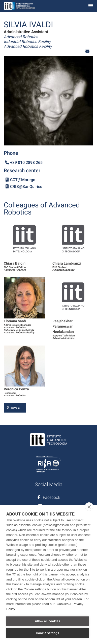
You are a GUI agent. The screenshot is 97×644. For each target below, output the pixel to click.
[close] (89, 507)
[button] (87, 51)
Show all (15, 408)
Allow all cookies (47, 621)
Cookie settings (47, 633)
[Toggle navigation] (91, 6)
